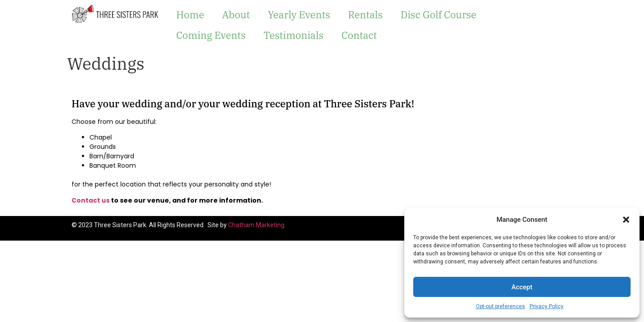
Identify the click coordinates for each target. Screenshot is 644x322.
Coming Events (211, 35)
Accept (522, 287)
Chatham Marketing (256, 225)
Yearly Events (299, 15)
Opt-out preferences (500, 306)
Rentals (365, 15)
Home (190, 15)
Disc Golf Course (439, 15)
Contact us (91, 200)
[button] (626, 220)
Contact (359, 35)
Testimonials (293, 35)
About (236, 15)
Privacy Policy (547, 306)
